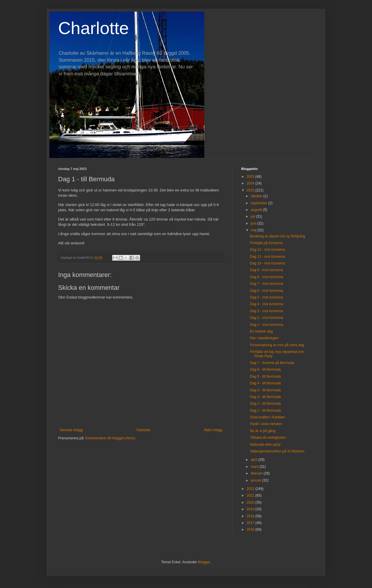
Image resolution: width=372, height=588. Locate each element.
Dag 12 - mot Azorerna (268, 250)
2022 (251, 489)
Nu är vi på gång (263, 431)
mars (255, 467)
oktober (257, 196)
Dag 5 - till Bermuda (265, 376)
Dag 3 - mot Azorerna (267, 311)
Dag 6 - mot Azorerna (267, 291)
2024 (251, 183)
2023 (251, 190)
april (255, 460)
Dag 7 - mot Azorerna (267, 284)
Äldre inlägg (213, 430)
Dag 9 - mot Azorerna (267, 270)
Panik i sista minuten (266, 424)
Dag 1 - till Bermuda (265, 411)
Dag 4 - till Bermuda (265, 383)
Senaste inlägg (71, 430)
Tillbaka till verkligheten (268, 438)
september (260, 203)
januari (256, 480)
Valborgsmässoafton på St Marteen (277, 451)
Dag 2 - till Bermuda (265, 404)
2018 (251, 516)
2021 (251, 495)
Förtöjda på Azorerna (266, 243)
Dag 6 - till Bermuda (265, 370)
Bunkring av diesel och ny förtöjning (277, 236)
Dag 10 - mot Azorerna (268, 263)
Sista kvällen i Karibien (268, 417)
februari (257, 473)
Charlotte (93, 28)
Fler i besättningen (264, 338)
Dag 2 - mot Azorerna (267, 318)
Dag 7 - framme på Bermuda (272, 363)
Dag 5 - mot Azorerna (267, 297)
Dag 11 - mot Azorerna (268, 257)
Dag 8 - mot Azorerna (267, 277)
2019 (251, 509)
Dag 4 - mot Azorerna (267, 304)
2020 (251, 502)
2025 (251, 177)
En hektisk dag (261, 331)
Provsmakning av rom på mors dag (277, 345)
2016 (251, 530)
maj (254, 230)
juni (254, 223)
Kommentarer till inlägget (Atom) (110, 438)
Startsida (143, 430)
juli (253, 216)
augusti (257, 210)
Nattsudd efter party (265, 445)
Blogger (204, 562)
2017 (251, 523)
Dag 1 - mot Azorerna (267, 325)
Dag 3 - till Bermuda (265, 390)
